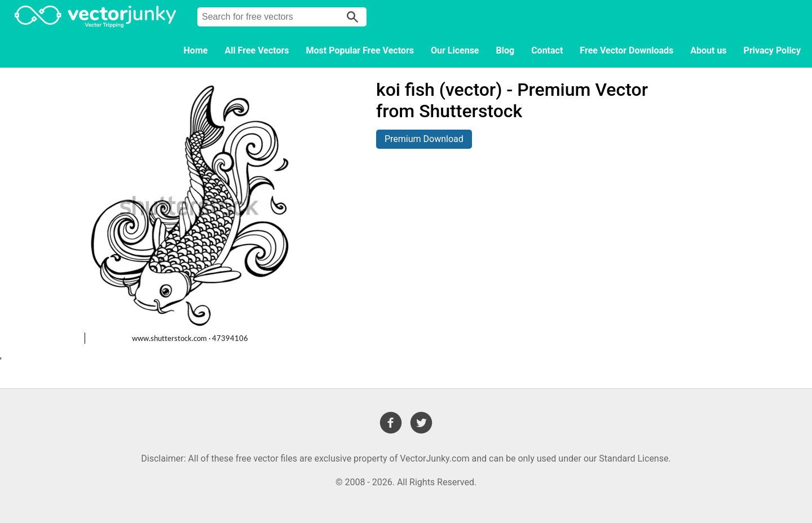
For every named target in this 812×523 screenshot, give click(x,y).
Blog (506, 50)
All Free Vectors (257, 50)
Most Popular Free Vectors (360, 50)
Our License (455, 50)
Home (196, 50)
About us (708, 50)
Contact (547, 50)
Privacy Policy (772, 50)
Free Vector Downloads (626, 50)
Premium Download (424, 139)
